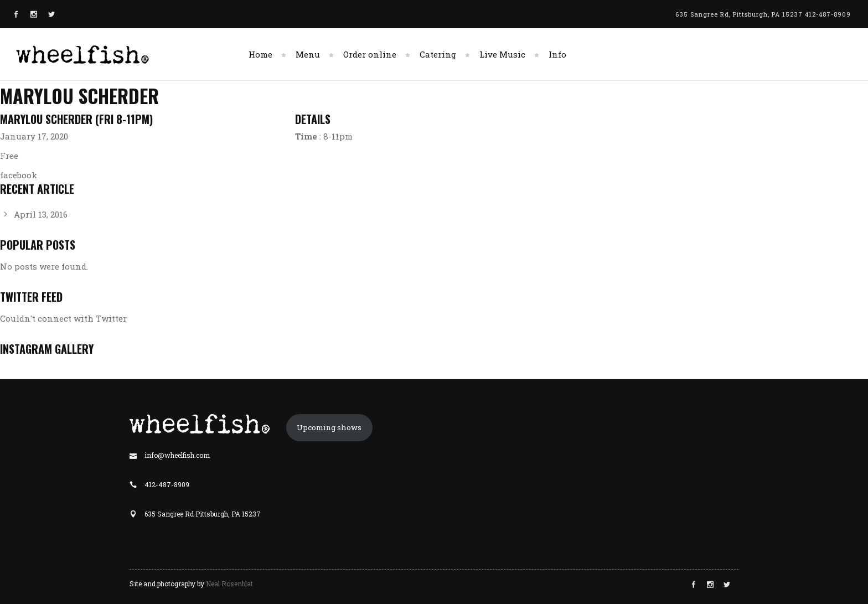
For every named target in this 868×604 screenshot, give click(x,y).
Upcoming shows (329, 427)
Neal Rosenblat (229, 584)
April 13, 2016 (41, 214)
